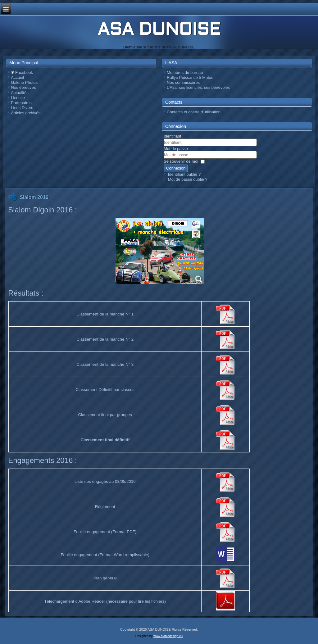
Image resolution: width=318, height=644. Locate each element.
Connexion (176, 168)
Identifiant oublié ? (184, 174)
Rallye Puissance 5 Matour (191, 77)
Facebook (22, 73)
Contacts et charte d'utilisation (194, 112)
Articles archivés (26, 113)
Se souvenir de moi (181, 161)
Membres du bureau (185, 73)
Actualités (20, 93)
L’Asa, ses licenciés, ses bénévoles (198, 87)
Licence (18, 98)
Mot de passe (176, 149)
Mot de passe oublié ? (188, 179)
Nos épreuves (23, 87)
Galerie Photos (24, 82)
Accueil (17, 77)
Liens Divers (22, 108)
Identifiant (172, 136)
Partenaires (21, 103)
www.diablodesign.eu (168, 636)
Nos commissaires (183, 82)
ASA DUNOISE (159, 30)
